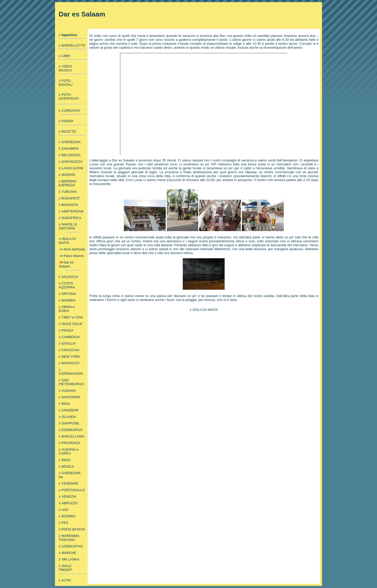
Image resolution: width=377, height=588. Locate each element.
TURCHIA (69, 192)
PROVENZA (71, 443)
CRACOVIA (70, 350)
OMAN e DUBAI (67, 309)
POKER (68, 121)
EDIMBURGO (72, 430)
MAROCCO (70, 363)
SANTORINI (71, 397)
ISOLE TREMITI (65, 568)
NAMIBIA (68, 300)
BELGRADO (71, 155)
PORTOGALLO (73, 490)
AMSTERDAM (72, 211)
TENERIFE (70, 483)
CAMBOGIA (71, 337)
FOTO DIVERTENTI (69, 97)
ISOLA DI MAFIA (67, 241)
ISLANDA (69, 417)
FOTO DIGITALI (66, 83)
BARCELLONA (73, 436)
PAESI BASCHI (73, 529)
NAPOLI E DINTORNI (68, 226)
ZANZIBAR (70, 410)
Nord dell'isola (74, 249)
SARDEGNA (71, 142)
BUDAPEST (71, 198)
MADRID (68, 175)
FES (65, 523)
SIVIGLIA (69, 343)
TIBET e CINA (72, 317)
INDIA (66, 460)
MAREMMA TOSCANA (69, 538)
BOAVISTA (70, 205)
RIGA (66, 404)
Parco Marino (74, 256)
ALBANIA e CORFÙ (69, 451)
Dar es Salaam (66, 264)
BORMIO (68, 516)
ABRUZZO (70, 503)
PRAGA (68, 330)
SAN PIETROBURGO (71, 382)
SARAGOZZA (72, 162)
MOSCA (68, 466)
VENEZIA (69, 497)
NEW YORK (71, 357)
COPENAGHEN (71, 374)
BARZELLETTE (73, 45)
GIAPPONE (70, 423)
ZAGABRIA (70, 149)
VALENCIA (70, 277)
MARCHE (69, 553)
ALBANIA (69, 391)
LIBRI (66, 56)
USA (65, 510)
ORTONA (69, 294)
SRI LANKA (70, 559)
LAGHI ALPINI (72, 168)
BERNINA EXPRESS (68, 183)
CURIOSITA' (71, 111)
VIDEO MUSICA (65, 68)
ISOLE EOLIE (72, 324)
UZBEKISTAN (72, 546)
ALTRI (66, 580)
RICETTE (69, 131)
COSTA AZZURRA (67, 285)
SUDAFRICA (71, 218)
